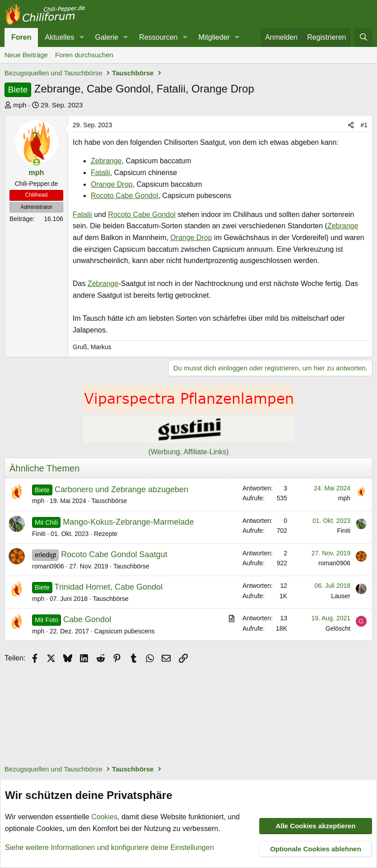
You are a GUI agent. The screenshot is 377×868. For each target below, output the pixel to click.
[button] (81, 37)
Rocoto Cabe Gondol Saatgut (114, 554)
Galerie (107, 37)
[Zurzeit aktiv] (37, 162)
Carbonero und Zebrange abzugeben (121, 489)
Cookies (104, 817)
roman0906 (48, 566)
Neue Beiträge (26, 55)
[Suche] (363, 37)
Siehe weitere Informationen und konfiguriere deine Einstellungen (109, 847)
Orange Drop (112, 184)
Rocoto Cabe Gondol (124, 196)
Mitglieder (214, 37)
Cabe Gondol (87, 619)
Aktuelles (59, 37)
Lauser (341, 596)
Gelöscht (338, 628)
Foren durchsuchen (84, 55)
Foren (21, 37)
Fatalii (100, 173)
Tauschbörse (109, 501)
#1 (364, 125)
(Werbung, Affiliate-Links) (188, 452)
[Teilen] (351, 125)
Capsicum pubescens (125, 631)
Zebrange (106, 161)
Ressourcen (158, 37)
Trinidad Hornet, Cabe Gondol (109, 587)
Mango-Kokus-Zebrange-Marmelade (128, 522)
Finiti (39, 534)
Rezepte (106, 534)
